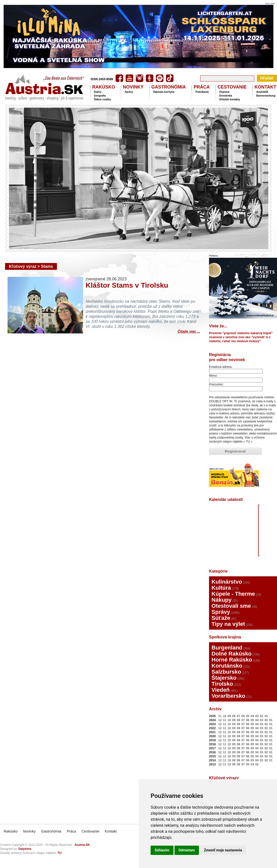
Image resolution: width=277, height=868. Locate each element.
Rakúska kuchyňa (164, 92)
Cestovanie (90, 831)
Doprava (224, 92)
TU (248, 442)
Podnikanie (202, 92)
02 (262, 716)
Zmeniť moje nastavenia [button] (223, 850)
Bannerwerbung (266, 96)
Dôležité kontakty (230, 99)
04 (252, 716)
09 (229, 716)
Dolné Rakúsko (232, 654)
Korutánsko (227, 666)
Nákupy (221, 600)
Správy (129, 92)
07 (238, 716)
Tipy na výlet (228, 624)
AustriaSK (262, 92)
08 (234, 716)
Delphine (25, 849)
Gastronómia (51, 831)
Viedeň (221, 690)
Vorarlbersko (228, 696)
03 (257, 716)
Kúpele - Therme (233, 594)
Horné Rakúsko (232, 660)
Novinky (29, 831)
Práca (71, 831)
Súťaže (221, 618)
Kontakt (111, 831)
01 (266, 716)
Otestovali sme (231, 606)
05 (248, 716)
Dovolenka (226, 96)
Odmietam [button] (187, 850)
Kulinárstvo (227, 582)
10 (224, 716)
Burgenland (227, 648)
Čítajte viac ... (189, 331)
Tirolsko (222, 684)
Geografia (100, 96)
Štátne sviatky (102, 99)
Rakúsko (11, 831)
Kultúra (221, 588)
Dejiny (98, 92)
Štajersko (224, 678)
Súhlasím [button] (162, 850)
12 (220, 720)
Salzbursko (226, 672)
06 (243, 716)
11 (220, 716)
